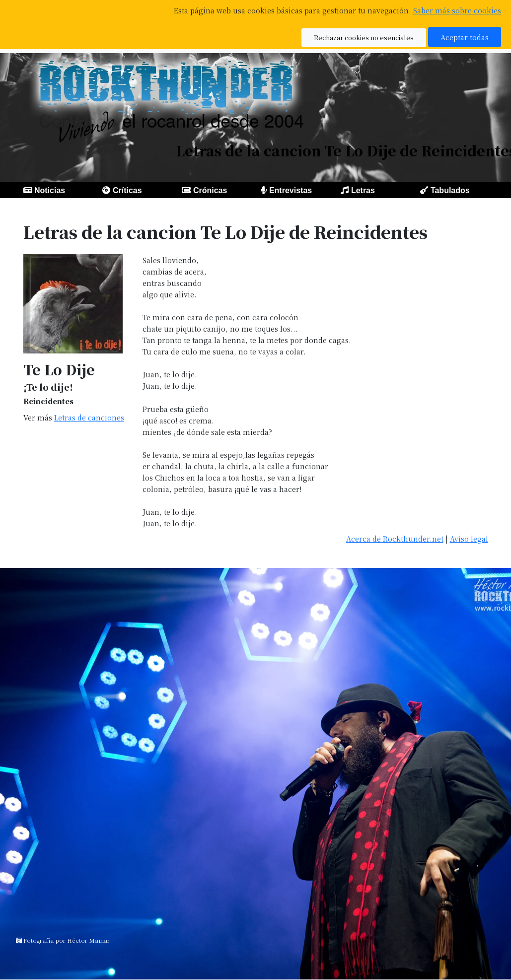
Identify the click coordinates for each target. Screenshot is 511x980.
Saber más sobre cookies (457, 10)
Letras (363, 190)
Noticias (50, 190)
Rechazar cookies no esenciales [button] (364, 37)
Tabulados (450, 190)
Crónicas (210, 190)
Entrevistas (291, 190)
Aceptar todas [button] (465, 37)
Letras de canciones (89, 417)
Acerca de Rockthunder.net (395, 538)
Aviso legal (469, 538)
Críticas (127, 190)
